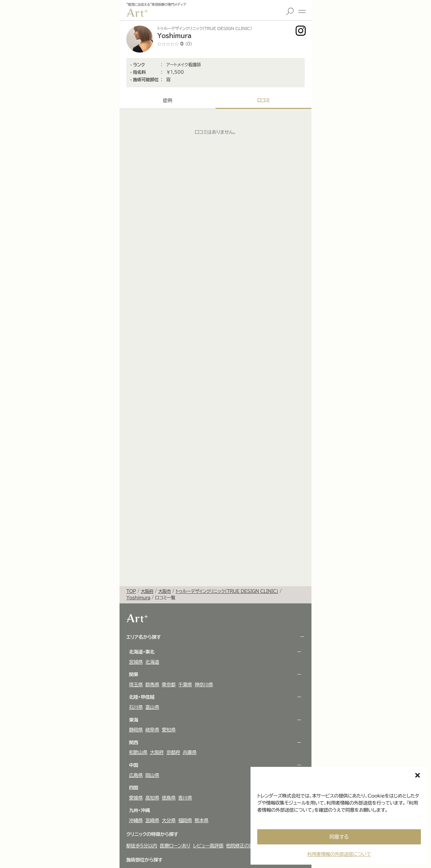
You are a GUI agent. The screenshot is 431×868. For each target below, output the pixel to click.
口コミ (263, 100)
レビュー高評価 (208, 846)
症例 (168, 100)
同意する (339, 837)
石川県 (136, 707)
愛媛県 (136, 798)
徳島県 (169, 798)
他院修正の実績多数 (246, 846)
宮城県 (136, 662)
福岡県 (185, 820)
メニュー (302, 11)
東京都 (169, 685)
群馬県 (152, 685)
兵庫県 (190, 752)
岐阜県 (152, 730)
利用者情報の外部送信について (339, 854)
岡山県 (152, 775)
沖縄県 (136, 820)
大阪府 (157, 752)
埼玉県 (136, 685)
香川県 (185, 798)
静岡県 (136, 730)
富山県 (152, 707)
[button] (418, 775)
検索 (290, 11)
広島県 (136, 775)
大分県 (169, 820)
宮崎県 (152, 820)
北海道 (152, 662)
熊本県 (202, 820)
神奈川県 (204, 685)
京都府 (173, 752)
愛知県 (169, 730)
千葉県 (185, 685)
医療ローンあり (175, 846)
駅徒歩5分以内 (142, 846)
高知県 (152, 798)
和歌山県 (138, 752)
